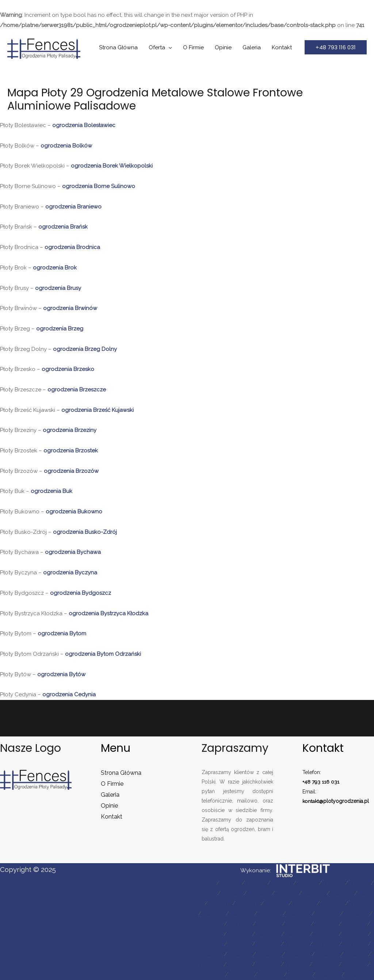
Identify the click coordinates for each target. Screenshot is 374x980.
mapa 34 (211, 934)
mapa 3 (256, 883)
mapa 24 (299, 914)
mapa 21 (213, 914)
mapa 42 (268, 944)
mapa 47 (240, 954)
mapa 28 (240, 924)
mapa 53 (239, 964)
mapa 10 (259, 893)
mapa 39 (355, 934)
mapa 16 (248, 903)
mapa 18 (304, 903)
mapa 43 (297, 944)
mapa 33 (354, 924)
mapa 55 (297, 964)
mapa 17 (276, 903)
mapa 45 (355, 944)
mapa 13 (342, 893)
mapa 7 (360, 883)
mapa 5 (308, 883)
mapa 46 (211, 954)
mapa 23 (270, 914)
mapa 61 (300, 975)
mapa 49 (298, 954)
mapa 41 (240, 944)
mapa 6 (334, 883)
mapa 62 (329, 975)
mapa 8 (206, 893)
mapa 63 (358, 975)
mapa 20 (361, 903)
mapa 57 (354, 964)
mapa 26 (356, 914)
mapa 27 (211, 924)
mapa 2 (231, 883)
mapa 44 (326, 944)
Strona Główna (118, 47)
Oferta (157, 47)
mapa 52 (211, 964)
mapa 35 (239, 934)
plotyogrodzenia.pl (347, 801)
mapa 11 (287, 893)
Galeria (252, 47)
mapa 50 (328, 954)
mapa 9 (232, 893)
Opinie (223, 47)
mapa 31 (326, 924)
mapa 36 (268, 934)
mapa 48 (269, 954)
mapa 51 (356, 954)
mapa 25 (327, 914)
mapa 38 (326, 934)
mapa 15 (220, 903)
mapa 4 (282, 883)
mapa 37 (297, 934)
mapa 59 (241, 975)
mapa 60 (271, 975)
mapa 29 (269, 924)
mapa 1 (205, 883)
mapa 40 (211, 944)
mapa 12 (314, 893)
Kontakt (282, 47)
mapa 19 (333, 903)
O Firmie (193, 47)
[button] (336, 47)
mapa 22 (242, 914)
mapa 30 (298, 924)
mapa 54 (268, 964)
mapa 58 (212, 975)
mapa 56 (326, 964)
